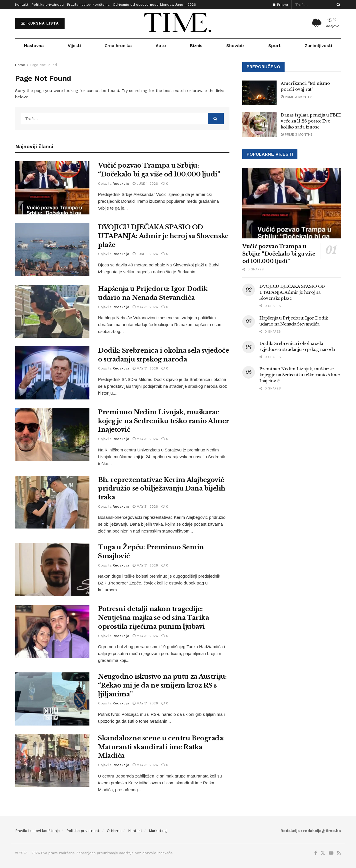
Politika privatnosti (48, 5)
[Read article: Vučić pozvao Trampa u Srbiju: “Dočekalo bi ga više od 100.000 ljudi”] (52, 188)
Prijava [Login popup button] (281, 5)
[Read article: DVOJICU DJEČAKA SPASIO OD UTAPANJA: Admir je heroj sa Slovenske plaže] (52, 250)
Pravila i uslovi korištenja (88, 5)
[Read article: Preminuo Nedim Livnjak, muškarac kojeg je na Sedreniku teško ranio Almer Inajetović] (52, 435)
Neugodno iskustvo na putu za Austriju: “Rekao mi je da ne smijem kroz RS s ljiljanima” (162, 685)
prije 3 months (297, 97)
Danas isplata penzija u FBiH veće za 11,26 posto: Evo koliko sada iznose (311, 121)
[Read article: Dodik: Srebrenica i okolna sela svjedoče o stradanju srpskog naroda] (52, 373)
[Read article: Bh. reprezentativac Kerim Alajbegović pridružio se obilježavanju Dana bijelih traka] (52, 502)
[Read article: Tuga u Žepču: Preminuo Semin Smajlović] (52, 570)
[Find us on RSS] (339, 853)
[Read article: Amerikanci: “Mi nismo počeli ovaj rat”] (259, 93)
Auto (161, 46)
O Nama (114, 831)
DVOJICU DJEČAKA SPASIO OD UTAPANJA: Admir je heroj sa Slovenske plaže (163, 236)
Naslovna (34, 46)
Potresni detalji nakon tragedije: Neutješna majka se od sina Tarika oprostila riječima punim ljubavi (153, 618)
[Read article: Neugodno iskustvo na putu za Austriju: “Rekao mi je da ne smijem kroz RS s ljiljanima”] (52, 699)
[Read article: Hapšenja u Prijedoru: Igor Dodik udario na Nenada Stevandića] (52, 311)
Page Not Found (44, 65)
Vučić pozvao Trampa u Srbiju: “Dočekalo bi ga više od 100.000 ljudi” (279, 254)
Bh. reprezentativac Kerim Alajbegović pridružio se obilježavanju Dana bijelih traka (162, 489)
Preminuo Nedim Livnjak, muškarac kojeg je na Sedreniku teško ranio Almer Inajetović (164, 421)
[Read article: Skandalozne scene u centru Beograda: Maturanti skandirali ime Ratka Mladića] (52, 761)
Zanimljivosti (318, 46)
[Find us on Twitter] (323, 853)
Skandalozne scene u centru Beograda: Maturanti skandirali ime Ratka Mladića (161, 747)
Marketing (158, 831)
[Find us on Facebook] (316, 853)
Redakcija (121, 184)
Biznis (196, 46)
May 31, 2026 (145, 307)
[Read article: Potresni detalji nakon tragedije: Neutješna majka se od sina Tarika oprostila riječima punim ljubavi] (52, 631)
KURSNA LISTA (40, 23)
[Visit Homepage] (178, 23)
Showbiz (235, 46)
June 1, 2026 (145, 184)
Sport (274, 46)
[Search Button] (337, 5)
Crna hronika (118, 46)
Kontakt (22, 5)
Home (20, 65)
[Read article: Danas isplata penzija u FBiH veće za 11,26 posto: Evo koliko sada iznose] (259, 124)
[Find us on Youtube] (331, 853)
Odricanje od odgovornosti (136, 5)
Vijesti (74, 46)
